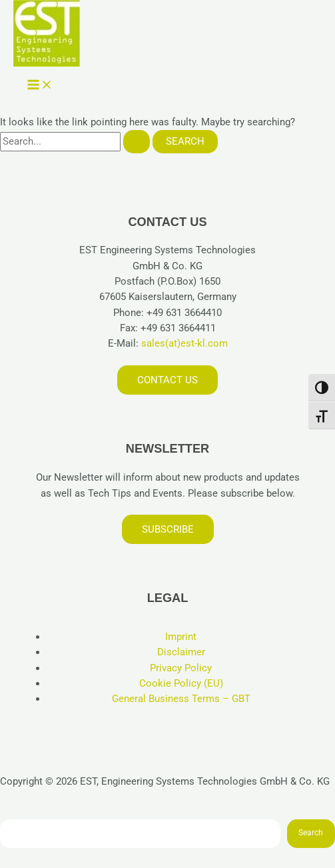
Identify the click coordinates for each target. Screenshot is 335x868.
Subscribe (168, 529)
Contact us (167, 380)
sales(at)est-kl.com (183, 343)
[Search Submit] (137, 142)
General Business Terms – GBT (181, 699)
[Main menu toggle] (40, 86)
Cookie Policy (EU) (181, 683)
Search (311, 833)
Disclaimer (181, 652)
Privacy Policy (181, 668)
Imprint (181, 637)
